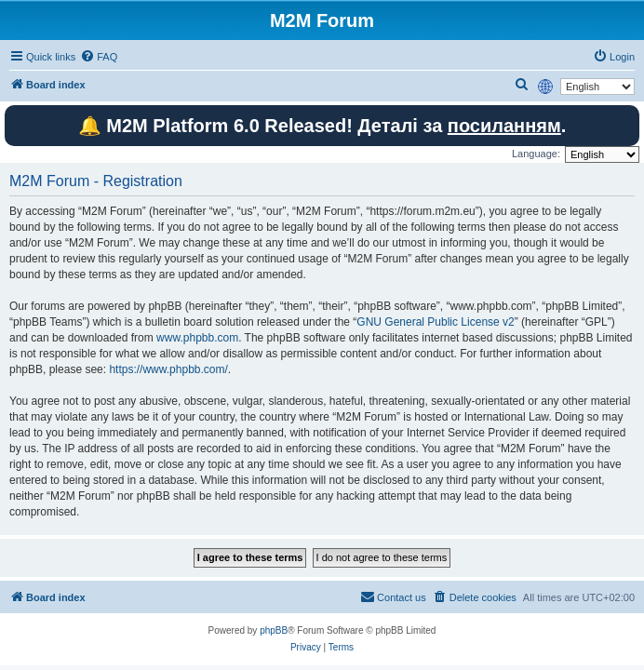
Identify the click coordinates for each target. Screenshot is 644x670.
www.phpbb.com (197, 338)
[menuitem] (99, 57)
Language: (536, 154)
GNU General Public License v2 (435, 322)
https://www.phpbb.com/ (168, 369)
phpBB (274, 630)
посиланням (504, 126)
